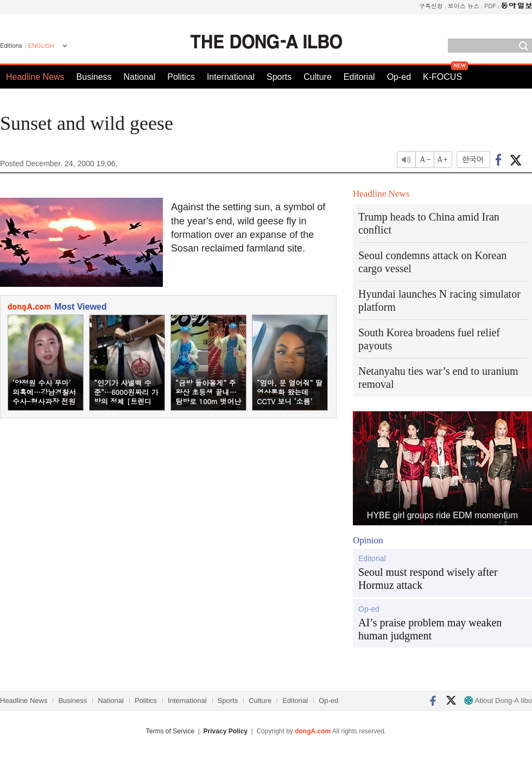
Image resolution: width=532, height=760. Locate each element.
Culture (318, 77)
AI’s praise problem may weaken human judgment (430, 629)
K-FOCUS (442, 77)
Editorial (359, 77)
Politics (181, 77)
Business (94, 77)
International (231, 77)
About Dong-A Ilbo (498, 701)
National (140, 77)
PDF (490, 6)
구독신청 (431, 6)
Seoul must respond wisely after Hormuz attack (428, 579)
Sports (279, 77)
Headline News (35, 77)
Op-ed (399, 77)
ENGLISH (41, 46)
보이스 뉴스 (464, 6)
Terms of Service (170, 731)
